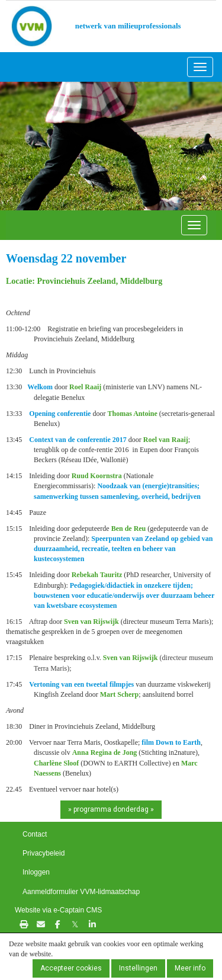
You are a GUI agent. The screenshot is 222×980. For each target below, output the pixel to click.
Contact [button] (35, 834)
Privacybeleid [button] (44, 853)
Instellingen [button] (138, 968)
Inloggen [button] (36, 872)
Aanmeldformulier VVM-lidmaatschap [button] (81, 892)
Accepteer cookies (71, 968)
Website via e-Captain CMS (58, 910)
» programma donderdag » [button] (111, 809)
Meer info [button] (190, 968)
